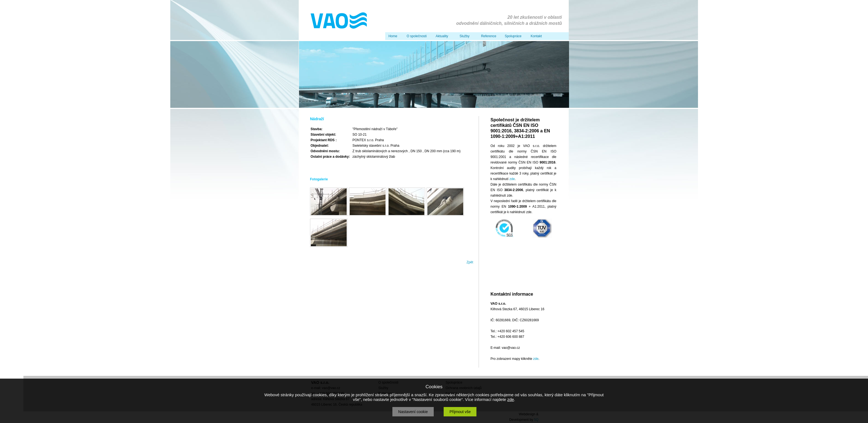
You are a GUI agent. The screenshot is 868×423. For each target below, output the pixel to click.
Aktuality (441, 36)
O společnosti (416, 36)
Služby (464, 36)
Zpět (470, 262)
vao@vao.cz (511, 348)
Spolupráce (512, 36)
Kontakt (535, 36)
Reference (488, 36)
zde (512, 179)
